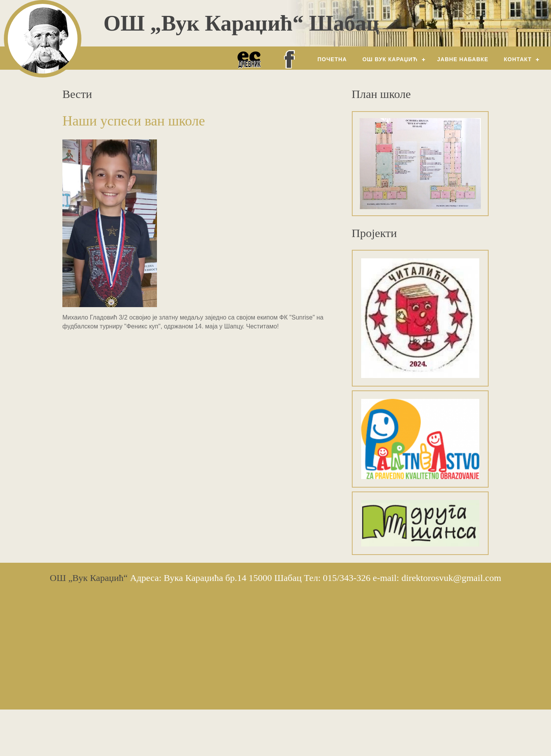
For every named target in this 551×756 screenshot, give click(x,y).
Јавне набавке (463, 59)
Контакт (518, 59)
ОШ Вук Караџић (390, 59)
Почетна (332, 59)
